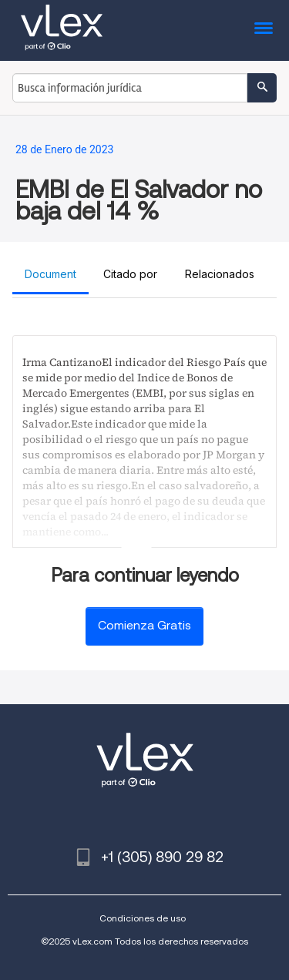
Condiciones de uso (143, 918)
